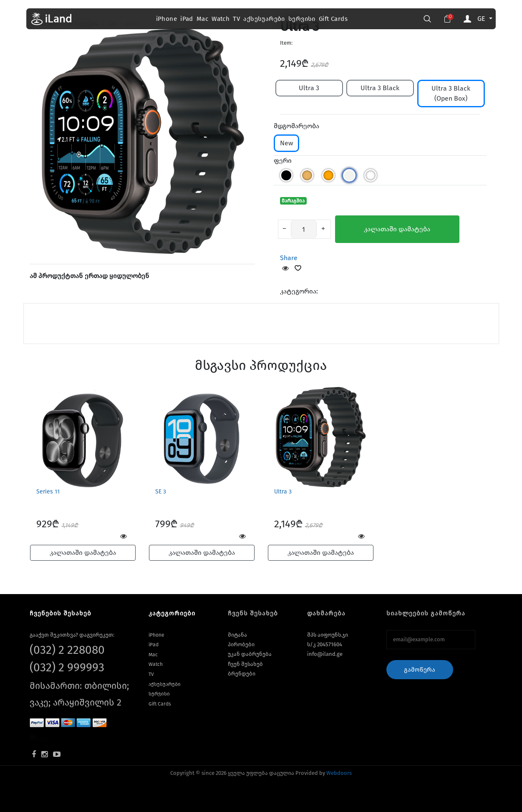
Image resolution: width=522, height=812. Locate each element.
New (286, 143)
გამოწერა (420, 670)
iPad (187, 19)
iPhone (166, 19)
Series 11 (48, 492)
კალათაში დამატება (397, 229)
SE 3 (161, 492)
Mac (202, 19)
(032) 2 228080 (67, 650)
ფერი (283, 161)
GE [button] (482, 19)
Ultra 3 (309, 88)
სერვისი (302, 19)
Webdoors (339, 773)
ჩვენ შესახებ (245, 664)
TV (236, 19)
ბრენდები (242, 674)
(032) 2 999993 (67, 667)
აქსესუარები (264, 19)
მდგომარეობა (296, 126)
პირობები (241, 644)
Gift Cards (333, 19)
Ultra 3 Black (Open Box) (451, 93)
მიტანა (237, 635)
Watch (221, 19)
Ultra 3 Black (380, 88)
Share (289, 258)
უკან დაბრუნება (250, 654)
